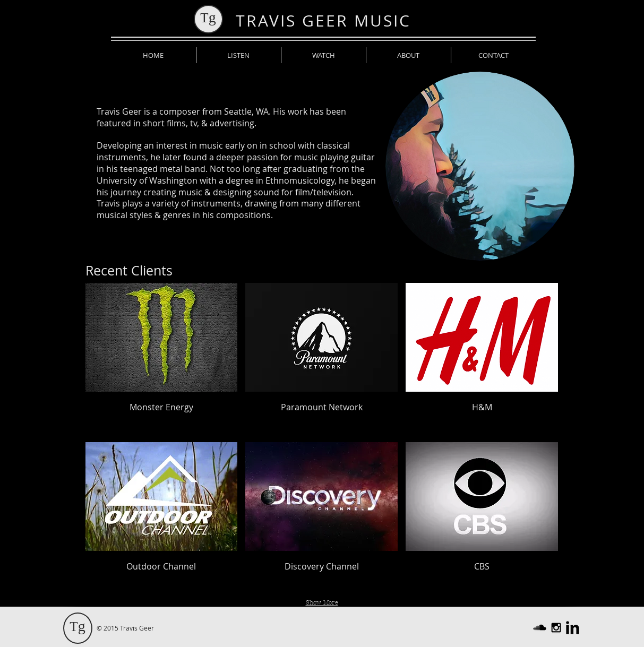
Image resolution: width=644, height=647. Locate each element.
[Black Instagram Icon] (556, 628)
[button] (162, 359)
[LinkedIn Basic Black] (573, 628)
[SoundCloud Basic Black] (540, 628)
